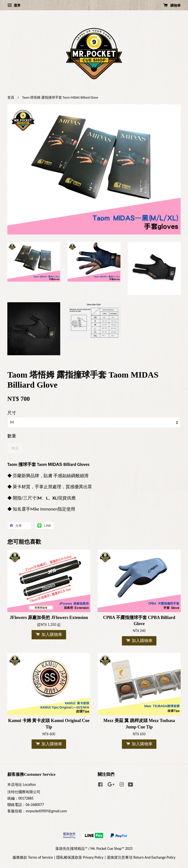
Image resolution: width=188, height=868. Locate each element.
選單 (14, 5)
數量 (12, 436)
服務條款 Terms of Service (33, 857)
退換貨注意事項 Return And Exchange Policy (141, 857)
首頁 (11, 98)
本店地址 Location (22, 784)
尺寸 (12, 413)
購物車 (172, 5)
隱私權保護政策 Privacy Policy (80, 857)
